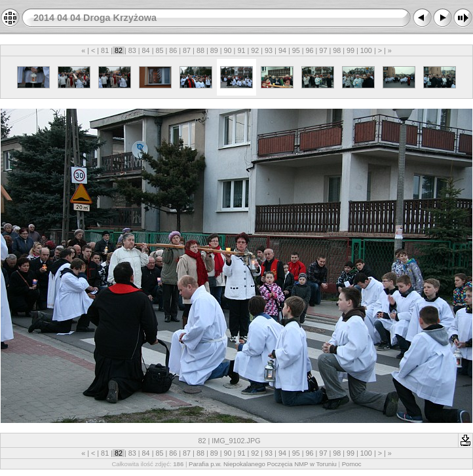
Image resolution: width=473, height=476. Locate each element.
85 (159, 50)
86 (173, 50)
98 (337, 50)
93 (269, 50)
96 (310, 50)
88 (200, 50)
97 (323, 50)
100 (366, 50)
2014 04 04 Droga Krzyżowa (95, 18)
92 (255, 50)
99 (350, 50)
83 (132, 50)
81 (105, 50)
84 (146, 50)
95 (296, 50)
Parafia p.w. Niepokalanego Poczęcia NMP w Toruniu (263, 464)
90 (228, 50)
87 (187, 50)
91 (241, 50)
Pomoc (352, 464)
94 (282, 50)
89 (214, 50)
